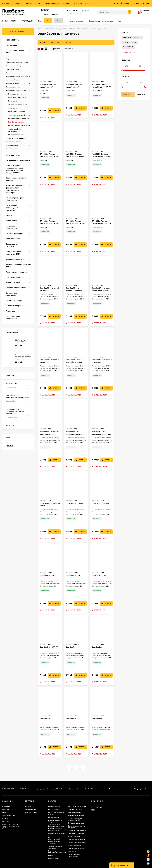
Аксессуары (72, 852)
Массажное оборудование (77, 806)
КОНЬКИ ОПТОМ (54, 806)
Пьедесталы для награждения (17, 62)
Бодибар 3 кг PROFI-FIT (101, 503)
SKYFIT (134, 42)
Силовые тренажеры (75, 809)
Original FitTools (128, 47)
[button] (122, 865)
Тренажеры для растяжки (77, 815)
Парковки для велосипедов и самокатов (57, 852)
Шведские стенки (54, 817)
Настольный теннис (13, 80)
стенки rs (10, 446)
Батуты (51, 856)
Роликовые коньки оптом (77, 840)
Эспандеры (13, 108)
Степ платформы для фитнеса (19, 115)
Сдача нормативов (13, 69)
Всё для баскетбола (13, 83)
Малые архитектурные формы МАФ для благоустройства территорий (56, 841)
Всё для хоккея (11, 149)
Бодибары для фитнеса (17, 122)
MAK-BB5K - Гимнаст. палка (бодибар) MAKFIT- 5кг (102, 87)
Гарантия (29, 3)
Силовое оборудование (76, 849)
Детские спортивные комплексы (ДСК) (75, 819)
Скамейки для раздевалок (16, 138)
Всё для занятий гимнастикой (17, 76)
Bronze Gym (127, 38)
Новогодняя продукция (76, 834)
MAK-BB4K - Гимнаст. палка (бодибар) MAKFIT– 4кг (74, 87)
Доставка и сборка (52, 3)
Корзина (28, 806)
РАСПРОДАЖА (53, 809)
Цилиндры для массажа (17, 94)
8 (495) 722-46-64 (74, 11)
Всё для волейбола (13, 142)
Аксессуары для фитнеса (17, 105)
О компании (17, 3)
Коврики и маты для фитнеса (19, 126)
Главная (5, 3)
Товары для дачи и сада (76, 823)
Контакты (78, 3)
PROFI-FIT (138, 38)
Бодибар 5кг (97, 719)
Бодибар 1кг (71, 647)
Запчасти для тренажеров (77, 843)
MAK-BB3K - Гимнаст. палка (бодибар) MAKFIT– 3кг (48, 87)
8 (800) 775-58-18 (74, 13)
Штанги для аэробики (16, 135)
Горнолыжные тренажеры (77, 831)
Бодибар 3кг (45, 719)
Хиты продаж (68, 49)
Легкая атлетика (12, 73)
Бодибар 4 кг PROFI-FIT (49, 575)
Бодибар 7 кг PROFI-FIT (49, 647)
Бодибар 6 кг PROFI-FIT (101, 575)
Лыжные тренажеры (75, 846)
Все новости (12, 425)
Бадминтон (10, 59)
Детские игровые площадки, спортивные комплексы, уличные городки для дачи (56, 828)
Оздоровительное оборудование (74, 855)
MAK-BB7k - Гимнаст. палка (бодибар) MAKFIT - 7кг (102, 156)
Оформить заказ (31, 812)
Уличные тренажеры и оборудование (56, 847)
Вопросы (67, 3)
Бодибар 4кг (71, 719)
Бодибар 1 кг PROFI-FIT (75, 503)
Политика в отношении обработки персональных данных (11, 826)
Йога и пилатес (14, 101)
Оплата (39, 3)
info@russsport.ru (74, 789)
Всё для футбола (12, 145)
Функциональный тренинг (18, 98)
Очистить (141, 94)
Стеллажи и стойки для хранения (18, 66)
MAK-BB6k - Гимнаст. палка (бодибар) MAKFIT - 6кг (76, 156)
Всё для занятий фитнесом (16, 90)
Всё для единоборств (14, 87)
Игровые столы (54, 859)
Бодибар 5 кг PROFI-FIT (75, 575)
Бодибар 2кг (97, 647)
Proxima (125, 42)
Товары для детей (74, 837)
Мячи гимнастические (17, 112)
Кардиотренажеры (74, 812)
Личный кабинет (31, 809)
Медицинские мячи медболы (19, 119)
